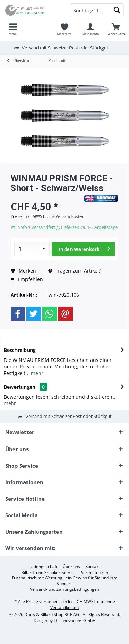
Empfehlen (27, 279)
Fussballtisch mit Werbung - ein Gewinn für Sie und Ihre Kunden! (65, 581)
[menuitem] (13, 29)
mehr (36, 373)
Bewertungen (20, 387)
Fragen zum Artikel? (74, 271)
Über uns (71, 567)
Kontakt (93, 567)
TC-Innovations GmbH (75, 620)
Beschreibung (20, 350)
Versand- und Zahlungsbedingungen (64, 589)
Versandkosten (64, 607)
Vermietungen (94, 573)
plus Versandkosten (66, 216)
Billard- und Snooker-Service (49, 573)
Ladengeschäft (43, 567)
